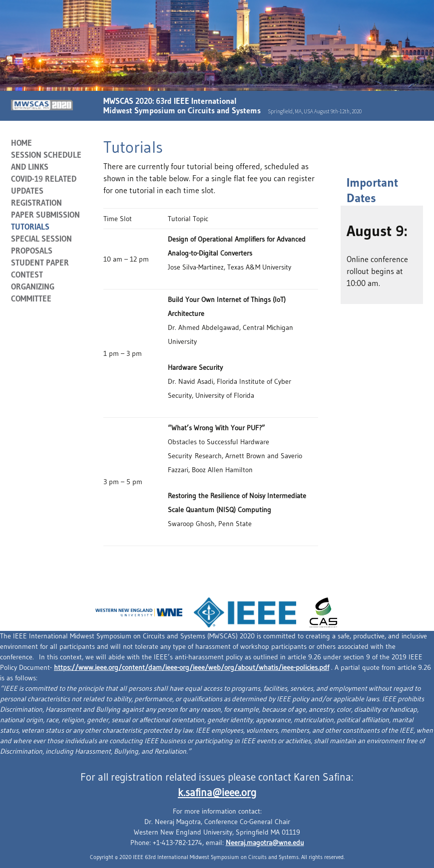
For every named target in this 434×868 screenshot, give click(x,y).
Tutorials (30, 227)
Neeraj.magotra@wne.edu (265, 843)
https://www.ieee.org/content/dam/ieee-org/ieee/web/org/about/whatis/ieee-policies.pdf (192, 667)
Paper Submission (45, 215)
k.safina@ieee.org (217, 793)
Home (21, 143)
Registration (36, 203)
